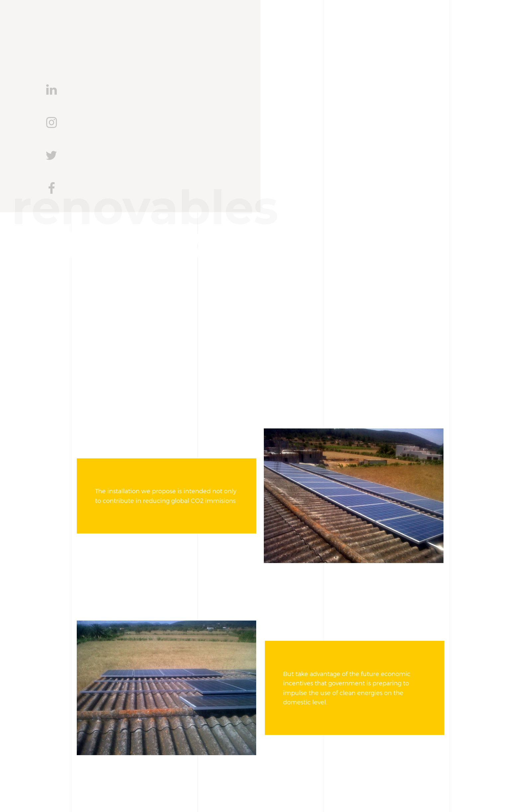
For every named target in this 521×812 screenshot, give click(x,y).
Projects (327, 37)
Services (282, 37)
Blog (366, 37)
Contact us (408, 37)
